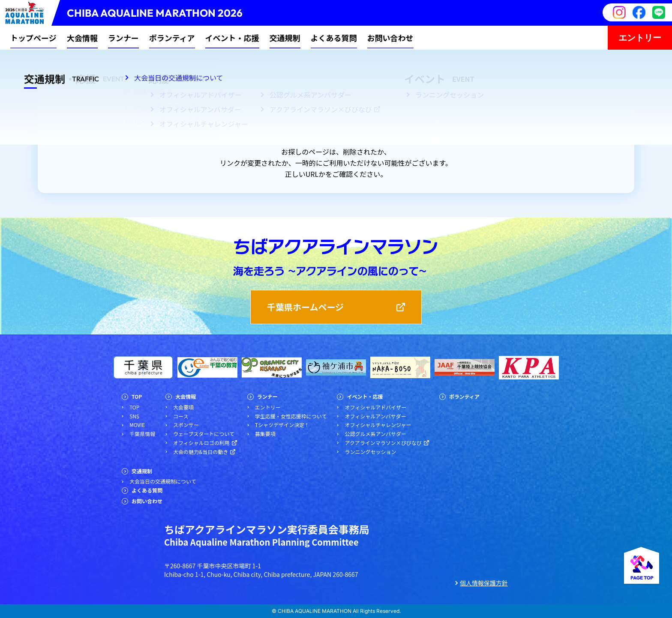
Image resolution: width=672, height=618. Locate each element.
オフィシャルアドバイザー (375, 407)
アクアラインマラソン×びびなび (383, 443)
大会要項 (183, 407)
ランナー (123, 38)
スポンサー (186, 425)
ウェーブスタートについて (204, 434)
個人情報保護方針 (484, 583)
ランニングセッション (370, 452)
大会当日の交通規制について (163, 481)
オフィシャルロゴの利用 (201, 443)
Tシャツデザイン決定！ (282, 425)
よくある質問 (334, 38)
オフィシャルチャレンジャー (378, 425)
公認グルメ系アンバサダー (375, 434)
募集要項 (265, 434)
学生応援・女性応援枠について (291, 416)
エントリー (640, 37)
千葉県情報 (142, 434)
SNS (134, 416)
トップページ (33, 38)
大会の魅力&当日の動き (201, 452)
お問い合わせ (390, 38)
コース (181, 416)
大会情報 (82, 38)
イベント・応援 (232, 38)
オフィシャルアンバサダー (375, 416)
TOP (137, 397)
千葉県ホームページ (305, 307)
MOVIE (137, 425)
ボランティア (172, 38)
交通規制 (285, 38)
